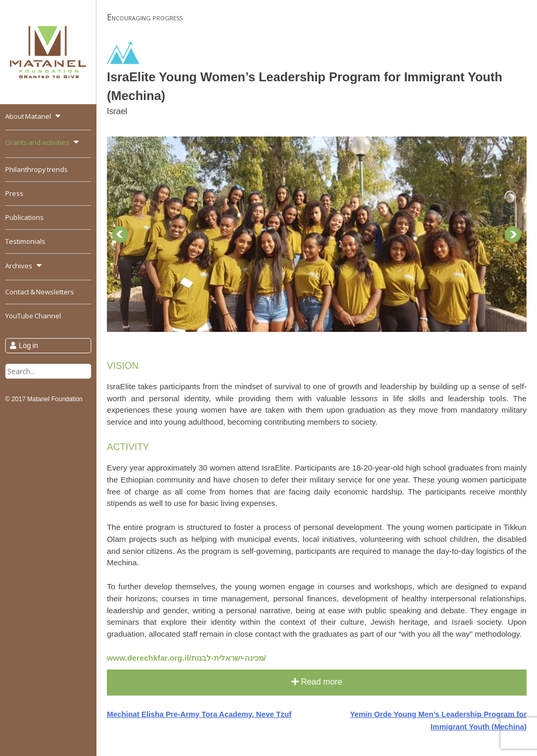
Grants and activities (37, 142)
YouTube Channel (33, 316)
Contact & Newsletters (40, 292)
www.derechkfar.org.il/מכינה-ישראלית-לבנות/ (186, 658)
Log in (28, 345)
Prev (120, 234)
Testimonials (25, 241)
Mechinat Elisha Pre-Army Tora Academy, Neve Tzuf (199, 714)
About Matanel (28, 116)
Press (14, 193)
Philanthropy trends (36, 169)
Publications (25, 217)
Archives (19, 266)
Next (513, 234)
